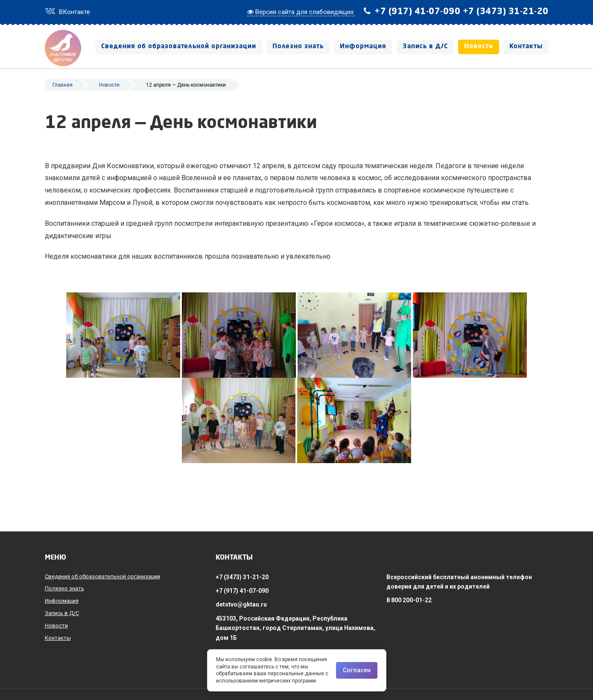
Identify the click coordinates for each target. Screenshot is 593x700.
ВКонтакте (67, 12)
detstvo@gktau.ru (241, 604)
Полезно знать (298, 47)
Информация (363, 47)
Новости (479, 47)
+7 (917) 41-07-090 (417, 12)
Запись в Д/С (425, 47)
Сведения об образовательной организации (179, 47)
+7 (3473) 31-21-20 (506, 12)
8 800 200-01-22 (409, 600)
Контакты (526, 47)
